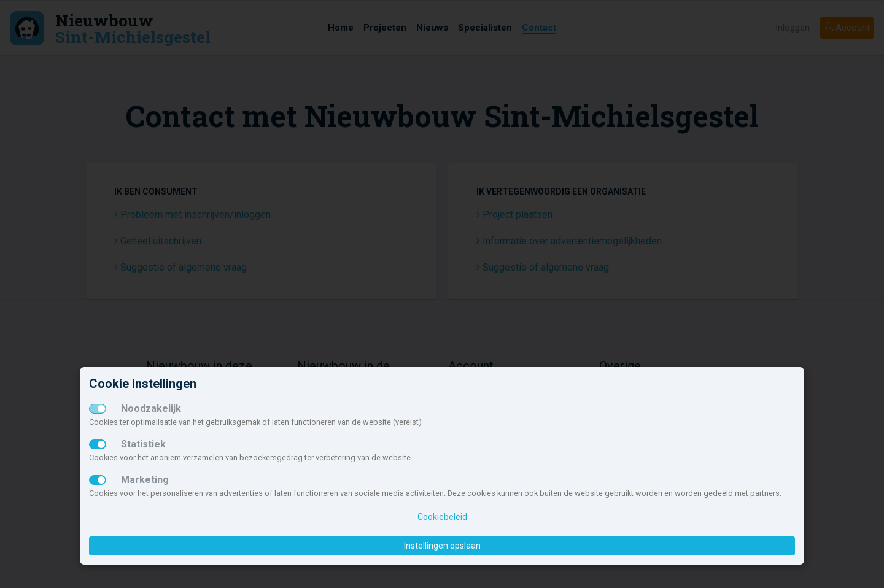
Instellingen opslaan (442, 546)
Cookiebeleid (442, 517)
